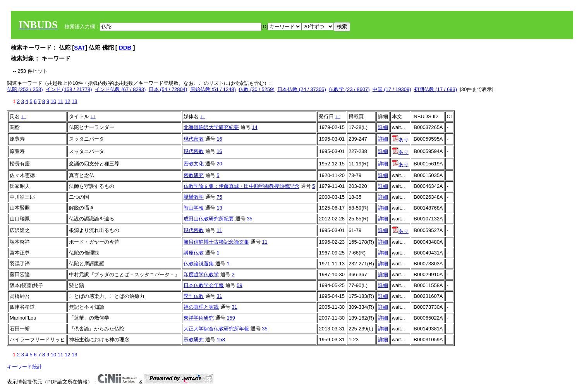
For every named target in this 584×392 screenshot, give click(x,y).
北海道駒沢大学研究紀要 (211, 127)
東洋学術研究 (199, 318)
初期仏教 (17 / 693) (435, 89)
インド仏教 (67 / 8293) (120, 89)
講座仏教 (194, 253)
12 (67, 101)
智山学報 (194, 208)
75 (219, 197)
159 (231, 318)
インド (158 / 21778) (69, 89)
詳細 (383, 127)
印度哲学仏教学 (201, 274)
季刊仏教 (194, 296)
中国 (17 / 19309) (392, 89)
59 (239, 285)
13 (74, 101)
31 (219, 296)
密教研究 (194, 175)
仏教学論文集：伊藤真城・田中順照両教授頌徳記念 (241, 186)
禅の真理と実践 (201, 307)
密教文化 (194, 164)
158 (221, 340)
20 (219, 164)
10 (53, 101)
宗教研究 (194, 340)
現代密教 (194, 139)
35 (249, 219)
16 (219, 139)
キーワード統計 (25, 367)
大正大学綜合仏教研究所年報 (216, 329)
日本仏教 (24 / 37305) (302, 89)
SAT (80, 47)
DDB (126, 47)
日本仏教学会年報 (204, 285)
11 (60, 101)
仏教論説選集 (199, 264)
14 (254, 127)
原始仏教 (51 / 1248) (213, 89)
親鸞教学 (194, 197)
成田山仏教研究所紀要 (209, 219)
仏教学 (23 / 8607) (349, 89)
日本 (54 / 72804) (168, 89)
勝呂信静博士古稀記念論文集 (216, 242)
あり (400, 140)
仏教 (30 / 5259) (257, 89)
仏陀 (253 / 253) (25, 89)
